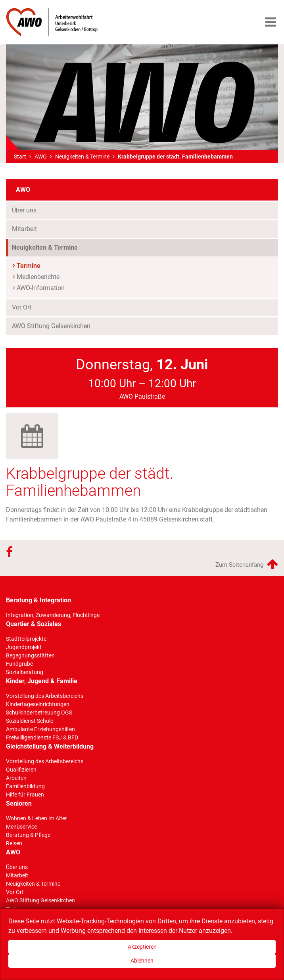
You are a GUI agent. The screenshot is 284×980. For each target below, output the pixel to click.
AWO (41, 157)
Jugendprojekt (24, 647)
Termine (29, 266)
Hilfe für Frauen (25, 795)
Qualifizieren (21, 770)
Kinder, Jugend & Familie (42, 681)
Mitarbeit (24, 229)
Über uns (24, 210)
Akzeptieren (142, 947)
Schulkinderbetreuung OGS (39, 713)
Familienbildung (25, 786)
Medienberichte (38, 277)
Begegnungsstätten (30, 655)
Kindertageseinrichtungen (38, 704)
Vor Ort (22, 307)
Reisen (14, 843)
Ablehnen (142, 961)
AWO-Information (41, 288)
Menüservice (21, 827)
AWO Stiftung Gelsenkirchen (51, 326)
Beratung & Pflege (28, 835)
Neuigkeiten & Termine (82, 157)
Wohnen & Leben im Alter (36, 818)
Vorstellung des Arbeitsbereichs (45, 696)
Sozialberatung (25, 672)
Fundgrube (19, 664)
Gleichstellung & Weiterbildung (50, 746)
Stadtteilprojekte (26, 639)
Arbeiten (16, 778)
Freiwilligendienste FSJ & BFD (42, 737)
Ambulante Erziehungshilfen (40, 729)
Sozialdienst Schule (30, 721)
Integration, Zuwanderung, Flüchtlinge (53, 615)
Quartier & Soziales (34, 624)
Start (20, 157)
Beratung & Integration (38, 600)
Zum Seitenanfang (247, 564)
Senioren (19, 803)
